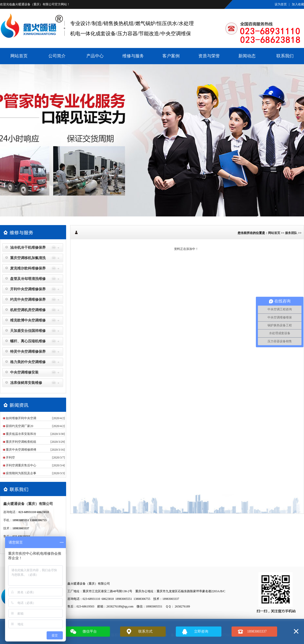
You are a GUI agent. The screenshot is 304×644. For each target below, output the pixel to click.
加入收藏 (298, 4)
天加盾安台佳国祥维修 (28, 331)
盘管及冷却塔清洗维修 (28, 279)
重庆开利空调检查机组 (21, 442)
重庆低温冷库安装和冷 (21, 434)
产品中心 (95, 56)
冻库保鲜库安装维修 (26, 383)
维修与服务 (133, 56)
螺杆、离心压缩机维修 (28, 341)
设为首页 (281, 4)
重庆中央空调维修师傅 (21, 450)
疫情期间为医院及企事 (21, 473)
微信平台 (90, 631)
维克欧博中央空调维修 (28, 320)
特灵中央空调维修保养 (28, 352)
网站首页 (19, 56)
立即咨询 (201, 631)
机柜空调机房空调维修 (28, 310)
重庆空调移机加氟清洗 (28, 258)
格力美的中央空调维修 (28, 362)
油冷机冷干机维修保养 (28, 248)
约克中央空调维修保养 (28, 300)
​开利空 (10, 457)
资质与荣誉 (209, 56)
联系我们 (285, 56)
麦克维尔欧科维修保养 (28, 268)
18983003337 (257, 631)
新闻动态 (247, 56)
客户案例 (171, 56)
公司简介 (57, 56)
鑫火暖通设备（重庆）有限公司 (33, 4)
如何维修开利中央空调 (21, 418)
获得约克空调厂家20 (20, 426)
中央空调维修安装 (24, 372)
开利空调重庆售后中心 (21, 465)
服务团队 (291, 233)
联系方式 (145, 631)
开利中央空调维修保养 (28, 289)
